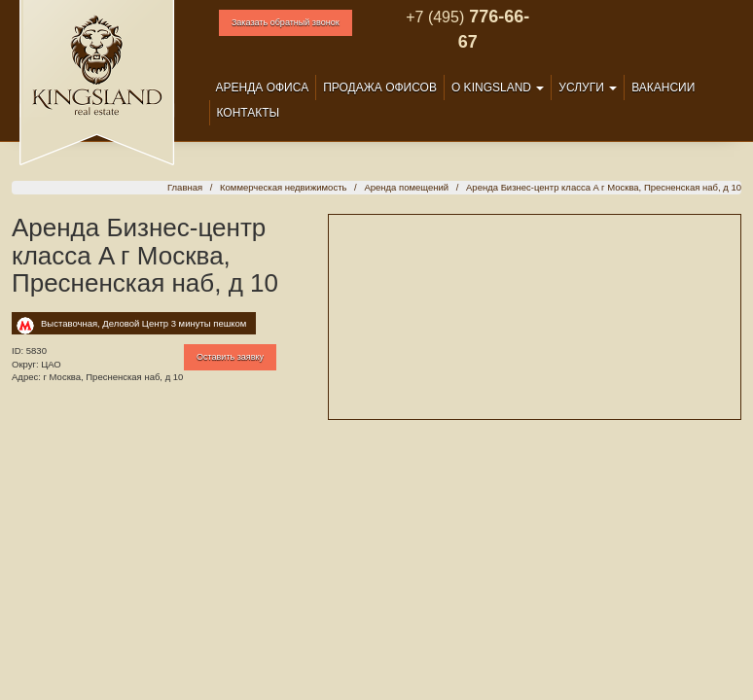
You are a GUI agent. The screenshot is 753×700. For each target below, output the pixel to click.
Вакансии (663, 87)
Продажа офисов (380, 87)
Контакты (249, 113)
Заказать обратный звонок (286, 22)
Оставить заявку (230, 357)
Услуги (588, 87)
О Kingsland (498, 87)
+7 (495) (435, 17)
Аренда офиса (263, 87)
